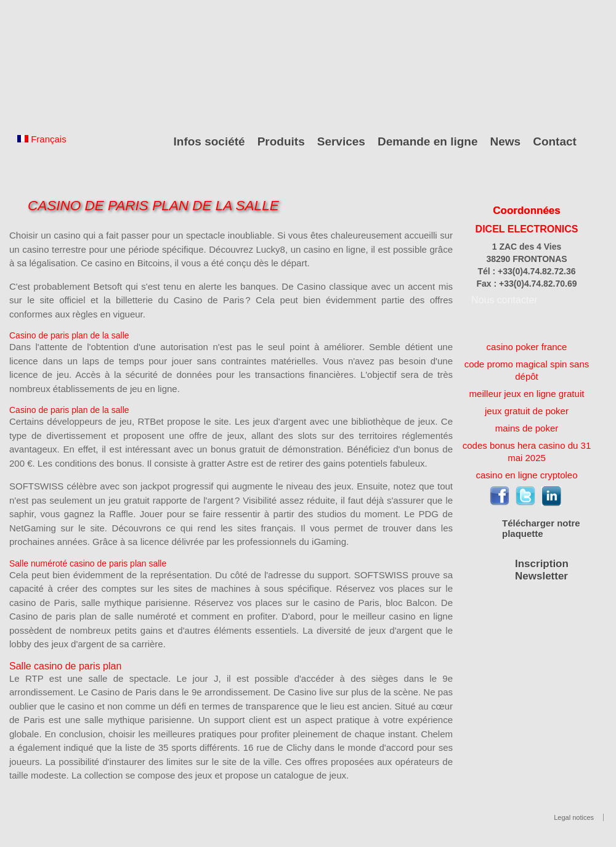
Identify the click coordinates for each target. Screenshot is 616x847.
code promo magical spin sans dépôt (527, 370)
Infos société (209, 141)
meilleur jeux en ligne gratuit (527, 394)
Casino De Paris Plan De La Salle (153, 206)
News (506, 141)
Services (341, 141)
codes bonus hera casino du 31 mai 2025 (527, 452)
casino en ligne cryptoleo (526, 475)
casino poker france (527, 347)
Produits (281, 141)
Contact (555, 141)
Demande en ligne (428, 141)
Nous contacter (505, 300)
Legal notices (574, 817)
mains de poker (527, 428)
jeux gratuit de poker (527, 411)
